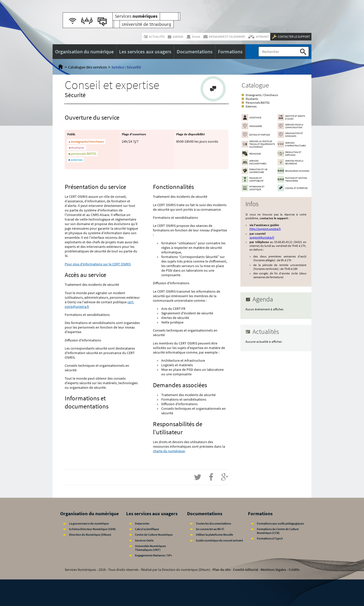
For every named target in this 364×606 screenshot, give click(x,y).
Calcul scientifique (147, 529)
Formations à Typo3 (270, 538)
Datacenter (142, 523)
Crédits (294, 570)
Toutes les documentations (213, 523)
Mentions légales (273, 570)
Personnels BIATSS (258, 103)
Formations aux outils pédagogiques (280, 523)
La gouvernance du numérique (89, 523)
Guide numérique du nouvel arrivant (219, 540)
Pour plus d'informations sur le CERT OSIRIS (98, 264)
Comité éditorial (246, 570)
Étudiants (252, 99)
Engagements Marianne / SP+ (154, 555)
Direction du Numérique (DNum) (90, 535)
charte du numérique (169, 451)
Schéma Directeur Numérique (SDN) (92, 529)
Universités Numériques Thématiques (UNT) (150, 548)
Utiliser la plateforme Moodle (214, 535)
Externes (251, 106)
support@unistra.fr (262, 237)
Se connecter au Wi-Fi (210, 529)
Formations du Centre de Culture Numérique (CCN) (278, 531)
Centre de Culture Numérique (154, 535)
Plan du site (222, 570)
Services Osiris (144, 540)
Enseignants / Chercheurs (262, 95)
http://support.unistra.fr (265, 229)
